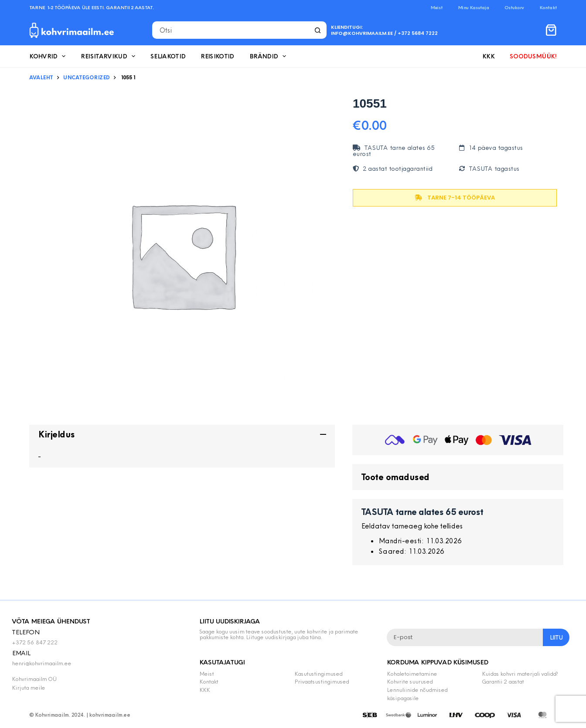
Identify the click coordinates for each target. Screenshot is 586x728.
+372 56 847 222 (35, 642)
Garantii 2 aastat (503, 681)
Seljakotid (168, 56)
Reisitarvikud (109, 56)
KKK (488, 56)
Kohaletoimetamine (412, 674)
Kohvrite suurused (410, 681)
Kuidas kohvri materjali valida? (520, 674)
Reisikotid (217, 56)
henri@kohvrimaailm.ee (41, 663)
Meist (436, 7)
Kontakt (548, 7)
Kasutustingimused (318, 674)
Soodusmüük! (533, 56)
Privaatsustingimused (322, 681)
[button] (182, 434)
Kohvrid (49, 56)
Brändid (269, 56)
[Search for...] (231, 30)
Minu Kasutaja (474, 7)
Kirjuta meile (28, 687)
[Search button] (318, 30)
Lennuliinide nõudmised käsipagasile (417, 694)
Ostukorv (514, 7)
